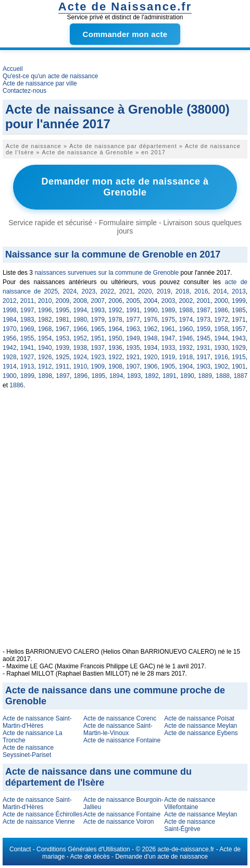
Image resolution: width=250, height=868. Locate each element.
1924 (80, 357)
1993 (98, 310)
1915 (239, 357)
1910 (80, 366)
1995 (63, 310)
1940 (45, 348)
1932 (186, 348)
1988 (186, 310)
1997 (27, 310)
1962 (151, 329)
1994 (80, 310)
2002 (186, 301)
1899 (27, 376)
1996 (45, 310)
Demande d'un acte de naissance (161, 857)
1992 (115, 310)
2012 (10, 301)
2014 (220, 291)
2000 (221, 301)
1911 (63, 366)
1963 (133, 329)
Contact (20, 849)
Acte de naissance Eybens (201, 733)
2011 (27, 301)
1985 (239, 310)
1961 (168, 329)
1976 (151, 320)
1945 (203, 338)
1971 (239, 320)
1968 (45, 329)
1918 (186, 357)
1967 (63, 329)
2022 (108, 291)
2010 (45, 301)
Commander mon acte (125, 34)
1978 (115, 320)
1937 (98, 348)
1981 (63, 320)
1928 (10, 357)
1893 (134, 376)
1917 (203, 357)
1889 (205, 376)
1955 (27, 338)
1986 (221, 310)
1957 (239, 329)
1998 (10, 310)
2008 (80, 301)
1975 (168, 320)
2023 (89, 291)
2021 (126, 291)
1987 (203, 310)
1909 (98, 366)
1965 (98, 329)
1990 (151, 310)
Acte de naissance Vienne (39, 822)
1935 (133, 348)
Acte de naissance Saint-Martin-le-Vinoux (118, 729)
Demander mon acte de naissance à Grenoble (125, 187)
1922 (115, 357)
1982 (45, 320)
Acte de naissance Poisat (199, 718)
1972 (221, 320)
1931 (203, 348)
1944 (221, 338)
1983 (27, 320)
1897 (63, 376)
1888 (223, 376)
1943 (239, 338)
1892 (152, 376)
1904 (186, 366)
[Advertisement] (126, 524)
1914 (10, 366)
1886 (16, 385)
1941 (27, 348)
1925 (63, 357)
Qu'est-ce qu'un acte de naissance (50, 76)
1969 (27, 329)
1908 (115, 366)
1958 (221, 329)
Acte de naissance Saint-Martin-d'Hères (37, 722)
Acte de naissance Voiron (118, 822)
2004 (151, 301)
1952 (80, 338)
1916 (221, 357)
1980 (80, 320)
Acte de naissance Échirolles (42, 814)
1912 (45, 366)
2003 (168, 301)
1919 (168, 357)
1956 (10, 338)
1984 (10, 320)
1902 (221, 366)
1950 (115, 338)
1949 (133, 338)
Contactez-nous (24, 91)
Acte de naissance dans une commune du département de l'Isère (98, 777)
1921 (133, 357)
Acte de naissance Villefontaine (190, 803)
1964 (115, 329)
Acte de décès (90, 857)
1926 (45, 357)
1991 (133, 310)
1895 (99, 376)
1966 (80, 329)
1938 (80, 348)
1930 (221, 348)
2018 (183, 291)
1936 (115, 348)
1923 (98, 357)
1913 (27, 366)
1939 (63, 348)
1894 (116, 376)
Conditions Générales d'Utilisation (83, 849)
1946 (186, 338)
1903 (203, 366)
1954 (45, 338)
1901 (239, 366)
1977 (133, 320)
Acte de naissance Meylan (201, 726)
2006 (115, 301)
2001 (203, 301)
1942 (10, 348)
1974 (186, 320)
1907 (133, 366)
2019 (164, 291)
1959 (203, 329)
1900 (10, 376)
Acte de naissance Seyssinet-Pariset (28, 751)
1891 (170, 376)
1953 (63, 338)
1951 (98, 338)
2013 (239, 291)
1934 (151, 348)
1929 (239, 348)
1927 (27, 357)
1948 (151, 338)
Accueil (13, 69)
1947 (168, 338)
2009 (63, 301)
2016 (201, 291)
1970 (10, 329)
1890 (187, 376)
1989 (168, 310)
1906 (151, 366)
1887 (240, 376)
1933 (168, 348)
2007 (98, 301)
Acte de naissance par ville (40, 83)
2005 (133, 301)
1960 (186, 329)
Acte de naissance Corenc (120, 718)
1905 (168, 366)
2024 (70, 291)
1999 (239, 301)
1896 (80, 376)
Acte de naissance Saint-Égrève (190, 825)
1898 (45, 376)
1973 (203, 320)
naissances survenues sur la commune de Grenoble (107, 273)
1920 (151, 357)
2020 (145, 291)
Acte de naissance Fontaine (122, 740)
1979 (98, 320)
